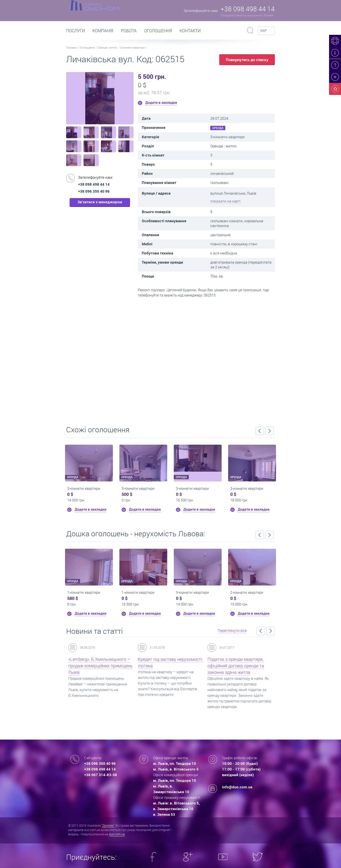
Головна (71, 47)
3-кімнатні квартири (133, 47)
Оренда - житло (108, 47)
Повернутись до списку (247, 60)
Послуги (75, 31)
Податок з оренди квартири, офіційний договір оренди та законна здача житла (236, 666)
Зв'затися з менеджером (100, 202)
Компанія (103, 31)
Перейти (170, 360)
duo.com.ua (117, 834)
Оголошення (158, 31)
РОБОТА (129, 31)
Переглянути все (232, 630)
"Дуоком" (108, 825)
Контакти (190, 31)
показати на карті (225, 201)
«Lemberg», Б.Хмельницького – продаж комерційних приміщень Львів (100, 666)
